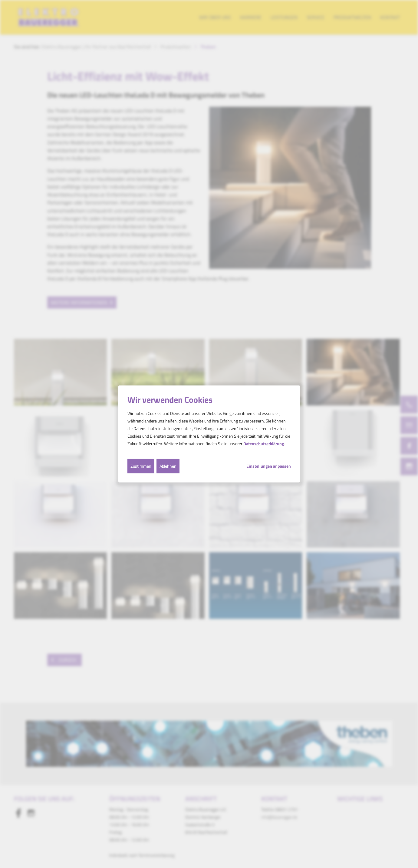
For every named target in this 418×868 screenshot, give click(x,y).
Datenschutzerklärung (264, 444)
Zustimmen (141, 466)
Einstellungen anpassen (269, 466)
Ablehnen (168, 466)
